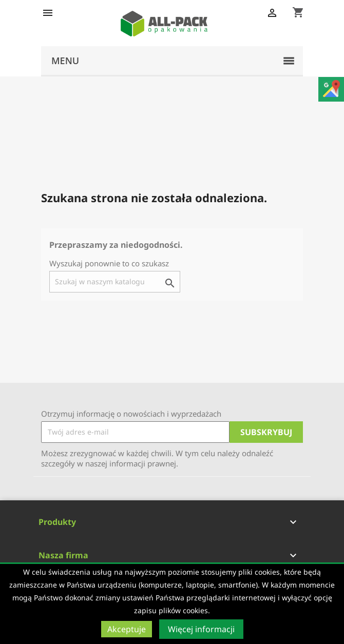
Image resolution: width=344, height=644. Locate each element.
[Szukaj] (115, 282)
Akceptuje (127, 629)
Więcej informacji (201, 629)
